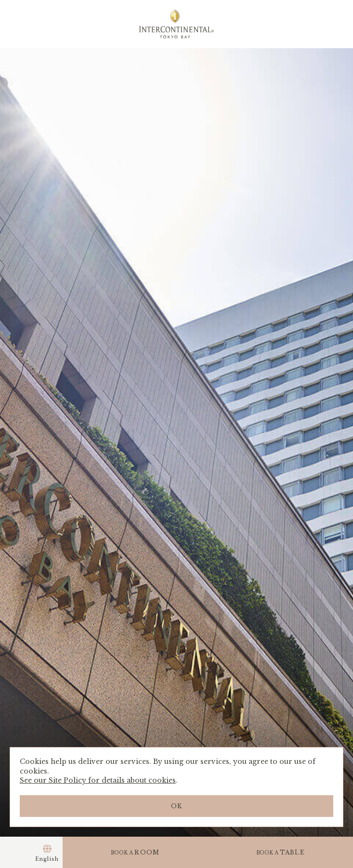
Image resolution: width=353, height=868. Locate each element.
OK (176, 806)
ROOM (135, 852)
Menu (16, 852)
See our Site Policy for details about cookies (98, 780)
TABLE (281, 852)
